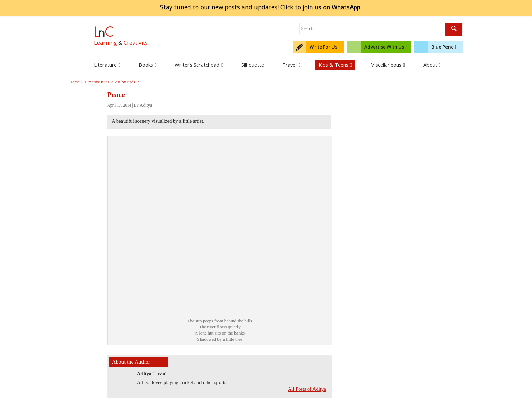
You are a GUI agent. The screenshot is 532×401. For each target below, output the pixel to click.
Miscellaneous (387, 65)
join (337, 7)
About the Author (131, 362)
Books (148, 65)
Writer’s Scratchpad (199, 65)
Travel (291, 65)
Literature (107, 65)
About (432, 65)
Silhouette (253, 65)
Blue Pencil (444, 47)
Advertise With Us (384, 47)
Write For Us (324, 47)
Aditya (146, 105)
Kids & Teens (335, 65)
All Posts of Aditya (307, 389)
